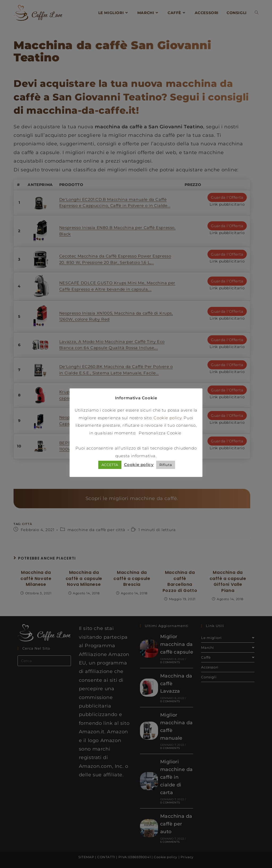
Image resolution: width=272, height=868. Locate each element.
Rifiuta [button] (166, 465)
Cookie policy (167, 418)
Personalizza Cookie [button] (160, 433)
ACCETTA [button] (110, 465)
